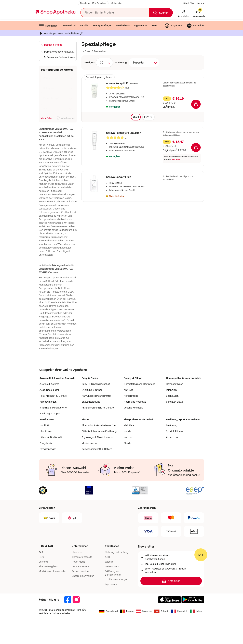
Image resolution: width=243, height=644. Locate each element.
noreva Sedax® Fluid (119, 177)
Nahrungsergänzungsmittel (96, 396)
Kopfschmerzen (48, 402)
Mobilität (44, 425)
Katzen (128, 437)
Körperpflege (131, 396)
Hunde (127, 431)
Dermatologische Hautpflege (140, 384)
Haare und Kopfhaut (135, 402)
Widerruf (110, 562)
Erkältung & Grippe (50, 414)
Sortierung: (121, 63)
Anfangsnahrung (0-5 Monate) (98, 408)
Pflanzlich (171, 390)
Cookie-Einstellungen (117, 579)
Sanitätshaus (123, 26)
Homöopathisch (175, 384)
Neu (154, 26)
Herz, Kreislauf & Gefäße (53, 396)
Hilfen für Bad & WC (51, 437)
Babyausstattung (91, 402)
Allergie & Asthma (49, 384)
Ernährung (172, 425)
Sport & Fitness (174, 431)
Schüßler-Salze (174, 402)
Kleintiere (129, 425)
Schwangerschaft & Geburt (97, 449)
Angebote (173, 26)
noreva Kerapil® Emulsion (122, 83)
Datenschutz (112, 566)
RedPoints (195, 26)
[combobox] (104, 63)
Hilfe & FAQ (189, 3)
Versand (43, 562)
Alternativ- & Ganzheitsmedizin (99, 425)
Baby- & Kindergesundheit (96, 384)
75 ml (136, 117)
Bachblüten (172, 396)
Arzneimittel (69, 26)
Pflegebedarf (46, 443)
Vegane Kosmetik (133, 408)
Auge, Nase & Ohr (49, 390)
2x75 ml (148, 117)
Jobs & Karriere (80, 566)
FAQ (41, 552)
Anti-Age (129, 390)
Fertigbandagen (48, 449)
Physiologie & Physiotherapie (97, 437)
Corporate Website (82, 557)
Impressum (111, 584)
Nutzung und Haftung (117, 552)
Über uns (200, 3)
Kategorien (48, 26)
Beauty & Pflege (102, 26)
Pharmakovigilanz (48, 566)
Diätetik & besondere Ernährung (99, 431)
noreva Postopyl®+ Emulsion (124, 133)
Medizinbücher (90, 443)
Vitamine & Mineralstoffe (53, 408)
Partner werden (80, 571)
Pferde (127, 443)
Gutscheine (117, 3)
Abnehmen (172, 437)
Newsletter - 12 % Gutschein (93, 3)
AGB (107, 557)
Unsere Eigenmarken (83, 576)
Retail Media (79, 562)
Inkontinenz (46, 431)
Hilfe (41, 557)
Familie (84, 26)
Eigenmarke (141, 26)
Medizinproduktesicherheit (53, 571)
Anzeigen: (89, 63)
